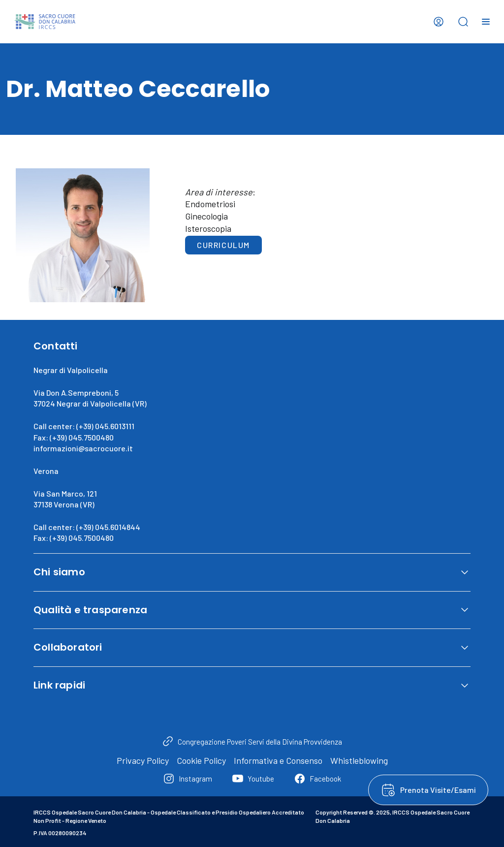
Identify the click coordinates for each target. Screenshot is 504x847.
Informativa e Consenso (278, 760)
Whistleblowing (359, 760)
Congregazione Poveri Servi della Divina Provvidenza (260, 742)
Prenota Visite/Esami (438, 790)
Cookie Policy (201, 760)
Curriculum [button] (223, 245)
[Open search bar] (463, 22)
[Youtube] (253, 779)
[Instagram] (188, 779)
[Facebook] (317, 779)
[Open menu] (486, 22)
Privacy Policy (143, 760)
